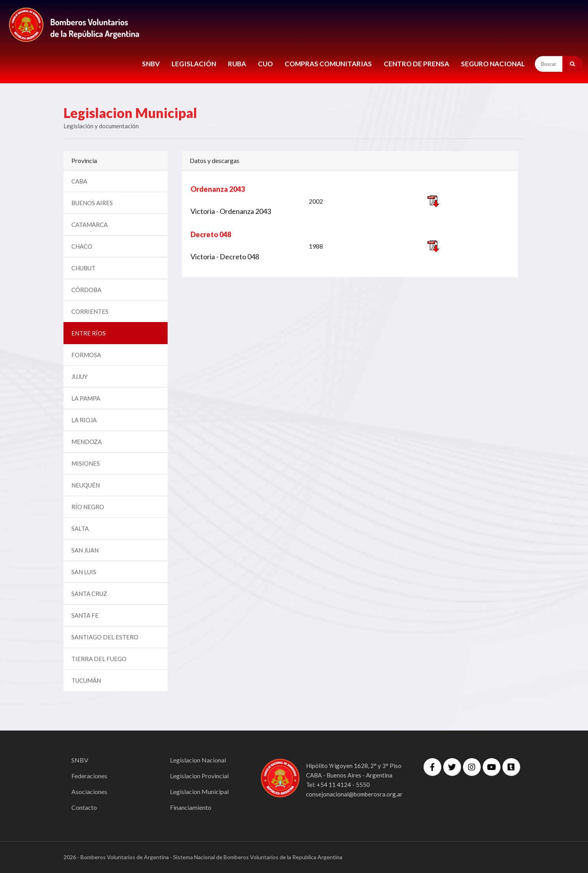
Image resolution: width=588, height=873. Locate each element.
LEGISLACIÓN (194, 64)
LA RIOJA (84, 420)
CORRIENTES (90, 311)
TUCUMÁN (86, 680)
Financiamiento (191, 807)
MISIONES (86, 463)
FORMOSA (86, 355)
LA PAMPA (86, 398)
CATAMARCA (90, 225)
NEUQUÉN (86, 485)
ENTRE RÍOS (89, 333)
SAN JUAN (85, 550)
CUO (265, 64)
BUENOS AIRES (92, 203)
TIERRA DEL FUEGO (99, 659)
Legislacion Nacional (198, 760)
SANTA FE (85, 615)
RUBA (237, 64)
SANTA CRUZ (89, 594)
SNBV (151, 64)
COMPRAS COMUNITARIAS (328, 64)
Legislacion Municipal (199, 792)
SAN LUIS (84, 572)
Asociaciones (89, 792)
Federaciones (89, 776)
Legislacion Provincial (199, 776)
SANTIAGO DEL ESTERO (105, 637)
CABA (79, 181)
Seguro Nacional (493, 64)
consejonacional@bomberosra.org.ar (354, 794)
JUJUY (79, 377)
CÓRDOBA (86, 290)
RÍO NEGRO (88, 507)
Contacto (84, 807)
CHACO (82, 246)
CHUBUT (83, 268)
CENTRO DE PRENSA (416, 64)
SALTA (80, 528)
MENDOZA (87, 442)
